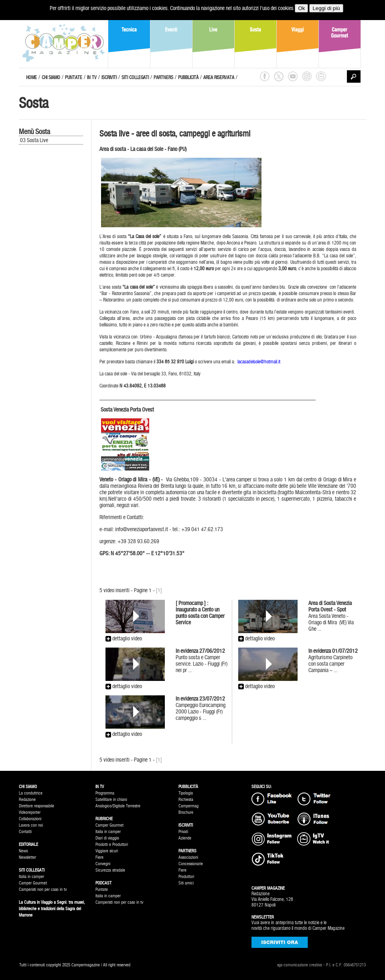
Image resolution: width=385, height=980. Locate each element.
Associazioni (188, 857)
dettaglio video (124, 638)
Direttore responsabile (36, 806)
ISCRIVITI (109, 77)
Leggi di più (326, 8)
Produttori (186, 877)
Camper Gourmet (33, 883)
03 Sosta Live (34, 140)
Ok (301, 8)
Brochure (186, 812)
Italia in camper (31, 877)
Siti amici (186, 883)
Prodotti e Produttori (112, 845)
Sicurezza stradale (110, 870)
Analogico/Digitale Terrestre (118, 806)
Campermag (188, 806)
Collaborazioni (30, 819)
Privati (183, 832)
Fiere (99, 857)
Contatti (25, 832)
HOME (31, 77)
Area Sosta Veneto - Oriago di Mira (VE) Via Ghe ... (331, 616)
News (23, 851)
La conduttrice (31, 793)
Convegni (103, 864)
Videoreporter (30, 812)
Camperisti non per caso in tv (43, 889)
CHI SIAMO (51, 77)
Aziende (185, 838)
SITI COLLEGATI (135, 77)
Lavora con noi (31, 825)
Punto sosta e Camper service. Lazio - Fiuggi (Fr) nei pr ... (202, 660)
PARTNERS (163, 77)
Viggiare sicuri (107, 851)
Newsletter (27, 857)
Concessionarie (191, 864)
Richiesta (186, 800)
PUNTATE (74, 77)
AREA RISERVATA (219, 77)
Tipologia (186, 793)
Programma (105, 793)
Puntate (102, 889)
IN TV (92, 77)
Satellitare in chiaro (111, 800)
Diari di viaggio (107, 838)
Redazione (27, 800)
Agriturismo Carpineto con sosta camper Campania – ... (333, 660)
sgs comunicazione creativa (300, 965)
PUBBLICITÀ (188, 77)
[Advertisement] (55, 281)
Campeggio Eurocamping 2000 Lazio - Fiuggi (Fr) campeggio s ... (201, 708)
